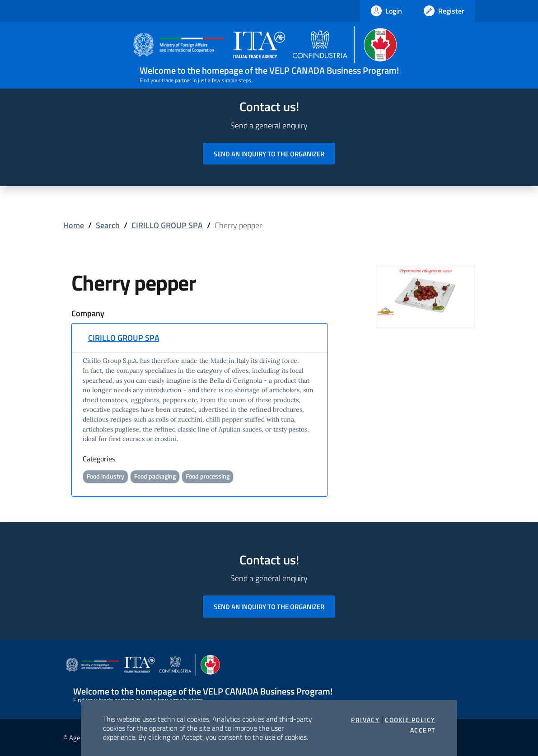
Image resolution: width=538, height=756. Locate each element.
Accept (423, 730)
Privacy (365, 720)
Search (108, 225)
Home (74, 225)
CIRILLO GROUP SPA (167, 225)
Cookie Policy (410, 720)
